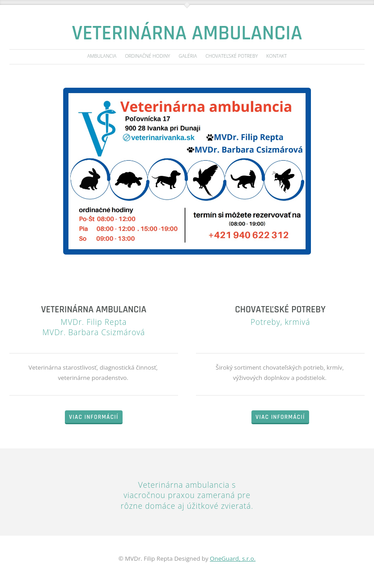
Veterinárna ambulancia (187, 33)
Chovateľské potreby (232, 56)
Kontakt (276, 56)
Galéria (188, 56)
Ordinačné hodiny (147, 56)
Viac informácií (93, 417)
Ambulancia (102, 56)
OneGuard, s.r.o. (233, 558)
